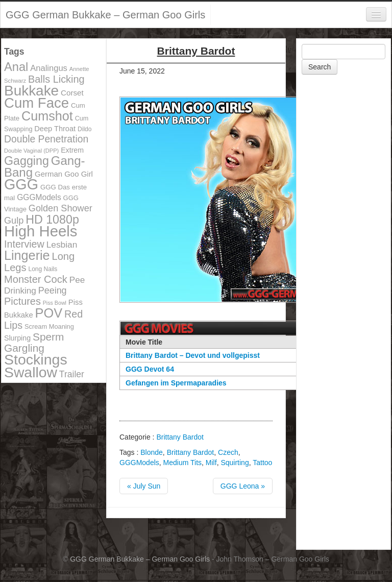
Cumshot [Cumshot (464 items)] (47, 116)
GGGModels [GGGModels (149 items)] (39, 197)
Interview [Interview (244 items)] (24, 244)
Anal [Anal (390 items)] (16, 67)
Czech (228, 452)
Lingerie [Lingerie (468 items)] (27, 255)
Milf (211, 463)
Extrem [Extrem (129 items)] (72, 150)
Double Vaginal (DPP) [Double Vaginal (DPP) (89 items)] (31, 151)
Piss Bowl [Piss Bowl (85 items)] (55, 303)
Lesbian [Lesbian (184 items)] (62, 245)
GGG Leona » (243, 486)
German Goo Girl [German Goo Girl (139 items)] (64, 174)
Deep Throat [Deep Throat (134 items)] (55, 129)
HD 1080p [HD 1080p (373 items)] (52, 220)
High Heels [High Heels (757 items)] (41, 231)
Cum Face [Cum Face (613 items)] (36, 103)
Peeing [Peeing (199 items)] (53, 290)
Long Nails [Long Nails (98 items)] (43, 269)
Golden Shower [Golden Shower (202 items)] (60, 208)
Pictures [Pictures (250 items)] (22, 301)
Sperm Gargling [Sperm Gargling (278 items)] (34, 342)
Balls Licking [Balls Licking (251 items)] (56, 79)
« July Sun (144, 486)
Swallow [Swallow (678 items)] (31, 372)
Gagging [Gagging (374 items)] (27, 161)
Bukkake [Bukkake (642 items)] (31, 91)
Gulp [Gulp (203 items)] (14, 221)
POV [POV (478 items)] (49, 313)
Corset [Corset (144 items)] (72, 93)
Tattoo (262, 463)
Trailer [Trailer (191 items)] (72, 374)
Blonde (152, 452)
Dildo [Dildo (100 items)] (84, 129)
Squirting (235, 463)
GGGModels (139, 463)
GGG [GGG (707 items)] (21, 184)
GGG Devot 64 (150, 369)
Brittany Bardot (180, 437)
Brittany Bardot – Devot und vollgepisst (193, 355)
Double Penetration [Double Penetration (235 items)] (46, 139)
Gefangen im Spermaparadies (176, 383)
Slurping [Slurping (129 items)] (17, 338)
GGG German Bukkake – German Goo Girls (105, 15)
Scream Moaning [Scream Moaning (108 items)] (49, 326)
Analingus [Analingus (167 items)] (49, 68)
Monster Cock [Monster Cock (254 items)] (36, 279)
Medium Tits (182, 463)
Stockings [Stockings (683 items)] (36, 359)
